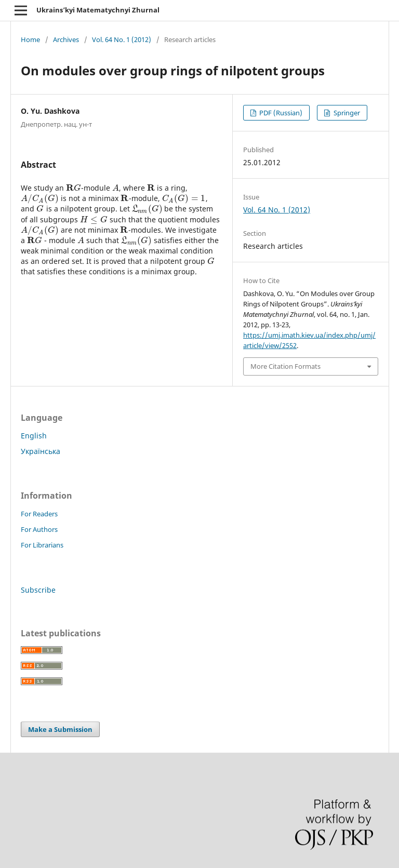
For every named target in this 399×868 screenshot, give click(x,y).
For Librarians (42, 545)
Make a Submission (60, 729)
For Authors (39, 529)
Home (30, 39)
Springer (346, 113)
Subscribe (38, 590)
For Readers (39, 514)
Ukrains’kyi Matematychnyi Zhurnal (98, 10)
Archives (66, 39)
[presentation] (74, 188)
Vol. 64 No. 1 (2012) (122, 39)
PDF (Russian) (280, 113)
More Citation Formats (285, 366)
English (34, 436)
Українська (41, 451)
